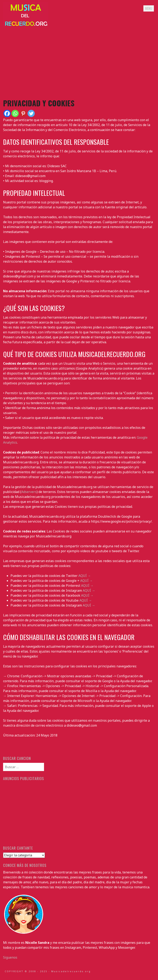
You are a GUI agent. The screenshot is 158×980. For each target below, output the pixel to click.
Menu (149, 8)
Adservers (29, 492)
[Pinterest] (23, 113)
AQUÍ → (85, 576)
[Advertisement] (79, 63)
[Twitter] (31, 113)
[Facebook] (7, 113)
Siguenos (10, 957)
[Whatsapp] (15, 113)
